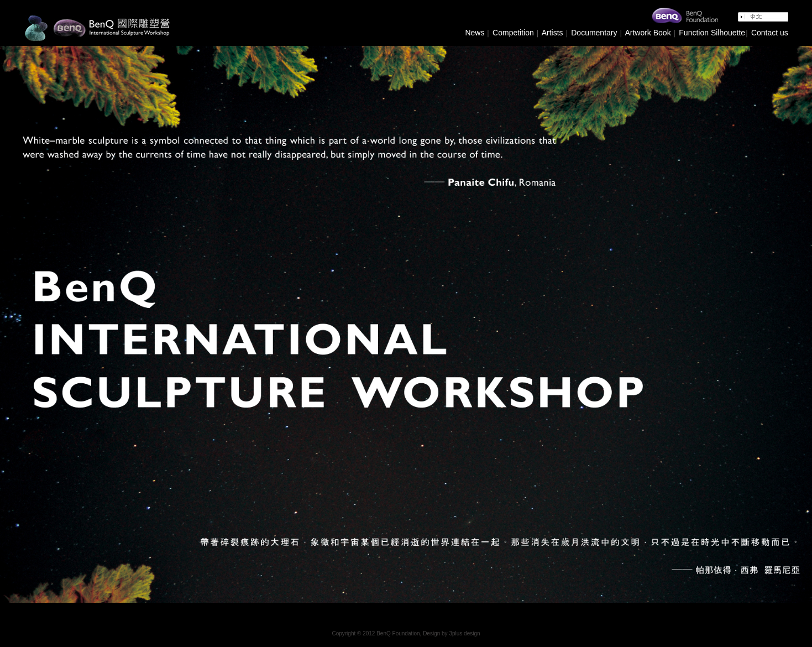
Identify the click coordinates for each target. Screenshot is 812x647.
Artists (552, 33)
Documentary (593, 33)
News (475, 33)
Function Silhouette (712, 33)
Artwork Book (648, 33)
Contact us (770, 33)
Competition (512, 33)
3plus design (464, 633)
